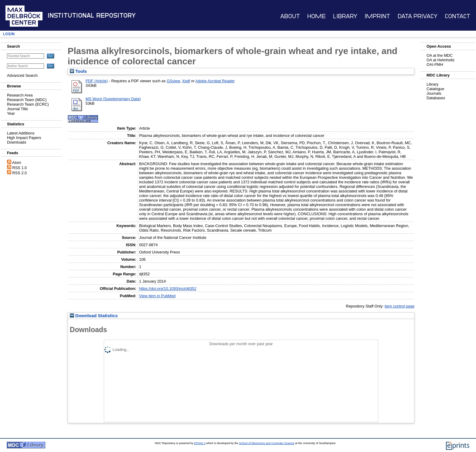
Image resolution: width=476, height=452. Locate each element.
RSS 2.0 (20, 173)
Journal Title (17, 109)
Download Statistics (94, 316)
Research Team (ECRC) (28, 104)
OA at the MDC (440, 55)
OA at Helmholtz (440, 60)
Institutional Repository (92, 15)
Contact (457, 16)
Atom (17, 163)
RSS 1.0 (20, 168)
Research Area (20, 95)
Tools (78, 71)
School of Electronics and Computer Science (267, 443)
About (290, 16)
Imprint (377, 16)
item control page (399, 306)
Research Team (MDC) (27, 100)
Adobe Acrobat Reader (215, 81)
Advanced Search (22, 75)
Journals (434, 93)
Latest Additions (21, 133)
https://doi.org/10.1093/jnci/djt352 (168, 289)
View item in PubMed (157, 296)
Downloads (17, 142)
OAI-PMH (435, 65)
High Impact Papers (24, 138)
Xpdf (186, 81)
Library (345, 16)
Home (316, 16)
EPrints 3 (200, 443)
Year (11, 113)
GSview (173, 81)
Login (9, 34)
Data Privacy (418, 16)
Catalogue (435, 89)
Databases (436, 98)
